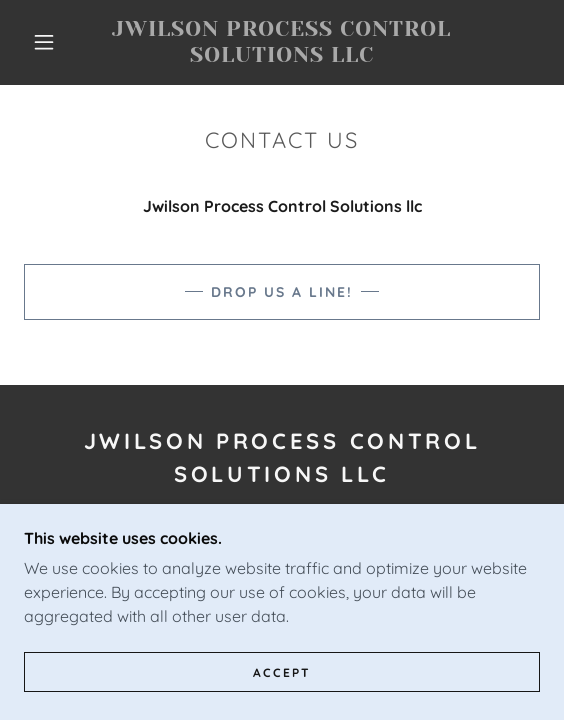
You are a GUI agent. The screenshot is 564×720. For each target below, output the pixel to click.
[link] (282, 42)
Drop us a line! (282, 292)
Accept (282, 672)
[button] (50, 42)
